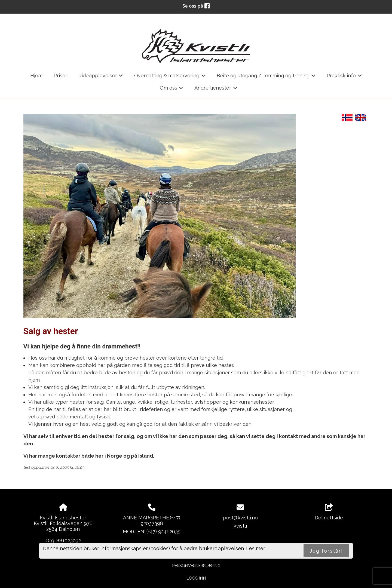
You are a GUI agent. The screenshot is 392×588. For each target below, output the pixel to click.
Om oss (172, 90)
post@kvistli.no (240, 518)
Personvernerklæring (196, 565)
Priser (60, 76)
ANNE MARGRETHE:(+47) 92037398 (152, 520)
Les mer (256, 548)
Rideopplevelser (101, 77)
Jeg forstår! (326, 551)
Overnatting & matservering (170, 77)
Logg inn (196, 578)
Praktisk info (344, 77)
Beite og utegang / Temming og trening (266, 77)
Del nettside (329, 512)
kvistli (240, 526)
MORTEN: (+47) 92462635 (152, 532)
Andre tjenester (216, 90)
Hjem (36, 76)
